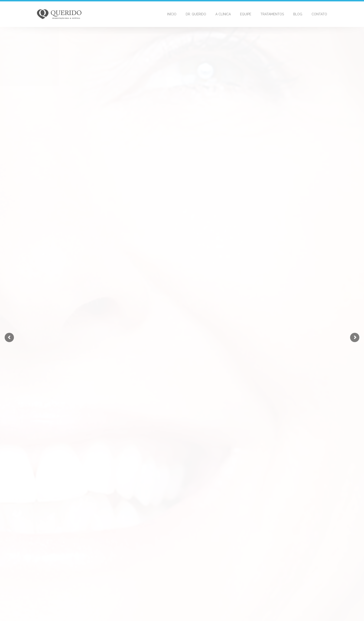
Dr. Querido (196, 14)
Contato (319, 14)
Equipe (246, 14)
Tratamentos (272, 14)
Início (172, 14)
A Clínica (223, 14)
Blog (298, 14)
